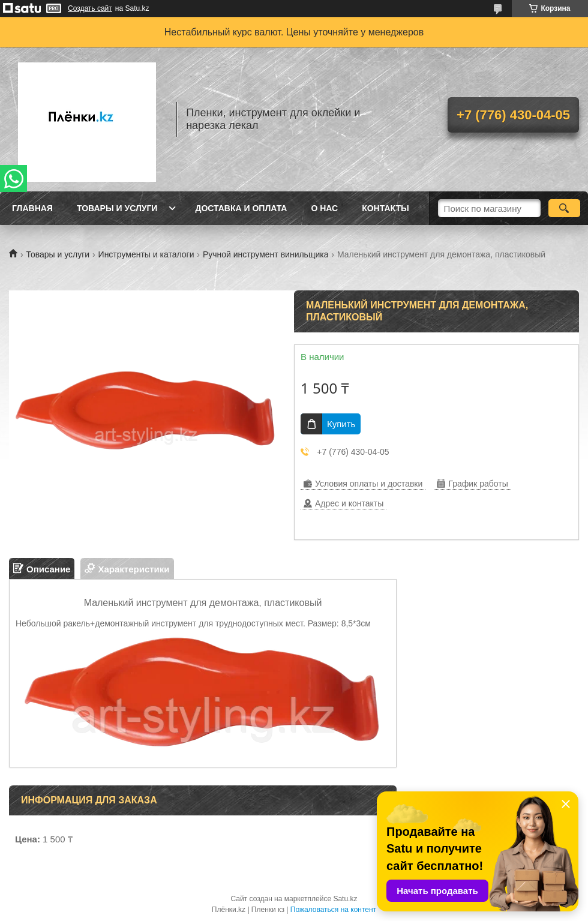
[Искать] (564, 208)
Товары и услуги (117, 208)
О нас (324, 208)
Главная (32, 208)
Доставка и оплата (241, 208)
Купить (341, 424)
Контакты (385, 208)
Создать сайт (90, 8)
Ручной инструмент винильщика (266, 254)
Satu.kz (345, 899)
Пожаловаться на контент (333, 910)
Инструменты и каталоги (146, 254)
